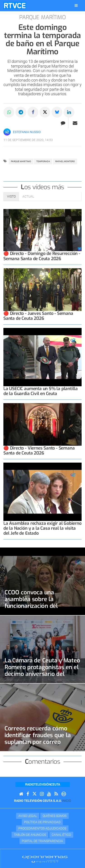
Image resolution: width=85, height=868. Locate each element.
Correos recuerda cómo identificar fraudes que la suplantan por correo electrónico (38, 738)
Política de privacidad (42, 822)
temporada (43, 161)
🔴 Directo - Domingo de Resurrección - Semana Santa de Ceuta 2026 (42, 256)
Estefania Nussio (27, 132)
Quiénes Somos (55, 816)
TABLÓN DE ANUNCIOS (30, 835)
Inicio (66, 801)
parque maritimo (21, 161)
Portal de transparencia (42, 841)
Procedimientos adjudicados (42, 828)
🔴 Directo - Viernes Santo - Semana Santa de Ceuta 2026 (39, 451)
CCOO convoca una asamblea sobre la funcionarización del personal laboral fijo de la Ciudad (38, 606)
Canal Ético (61, 835)
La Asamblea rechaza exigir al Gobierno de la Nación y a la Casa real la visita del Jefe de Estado (42, 528)
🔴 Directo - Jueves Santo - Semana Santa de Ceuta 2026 (38, 316)
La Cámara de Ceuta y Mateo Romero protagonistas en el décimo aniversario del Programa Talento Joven (42, 670)
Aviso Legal (28, 816)
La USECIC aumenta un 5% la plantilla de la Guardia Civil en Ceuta (41, 391)
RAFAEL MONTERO (65, 161)
